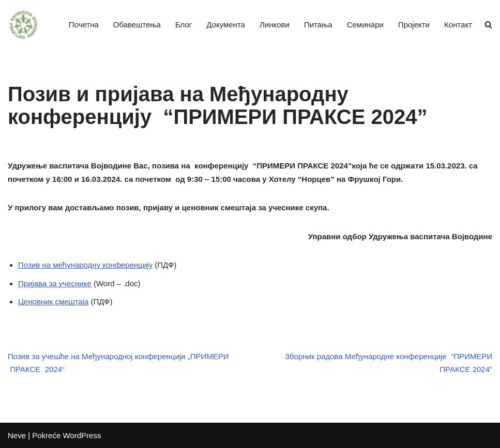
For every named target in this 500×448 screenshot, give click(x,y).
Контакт (458, 25)
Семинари (365, 25)
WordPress (82, 435)
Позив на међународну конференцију (85, 265)
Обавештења (137, 25)
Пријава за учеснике (55, 283)
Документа (226, 25)
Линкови (275, 25)
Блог (184, 25)
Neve (17, 435)
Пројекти (414, 25)
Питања (318, 25)
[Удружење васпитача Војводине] (23, 25)
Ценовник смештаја (53, 302)
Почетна (84, 25)
